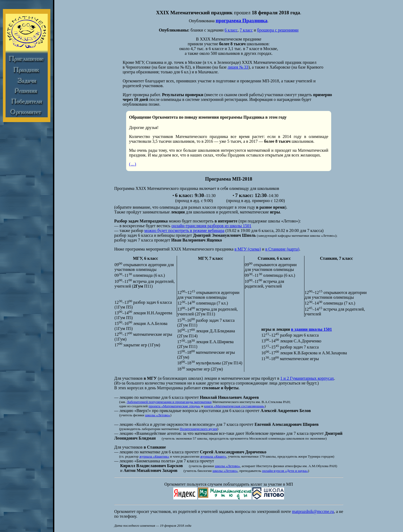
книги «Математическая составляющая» (234, 406)
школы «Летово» (158, 415)
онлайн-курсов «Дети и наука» (285, 471)
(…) (133, 164)
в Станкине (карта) (282, 249)
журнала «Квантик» (154, 456)
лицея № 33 (238, 67)
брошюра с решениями (278, 30)
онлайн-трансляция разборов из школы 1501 (211, 226)
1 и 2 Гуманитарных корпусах (307, 378)
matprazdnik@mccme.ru (313, 511)
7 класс (246, 30)
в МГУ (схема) (248, 249)
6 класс (231, 30)
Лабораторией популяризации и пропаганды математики (169, 402)
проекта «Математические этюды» (175, 406)
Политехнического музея (198, 429)
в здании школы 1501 (311, 329)
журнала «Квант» (213, 456)
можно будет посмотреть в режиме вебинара (184, 231)
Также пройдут (128, 212)
